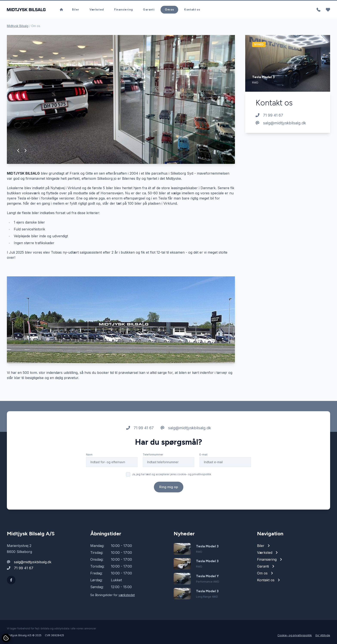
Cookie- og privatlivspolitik (295, 635)
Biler (76, 10)
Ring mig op (169, 487)
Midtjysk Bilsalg (18, 26)
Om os (169, 10)
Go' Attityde (323, 635)
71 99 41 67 (269, 115)
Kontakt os (192, 10)
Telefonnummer (153, 454)
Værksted (97, 10)
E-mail (203, 454)
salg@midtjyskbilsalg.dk (281, 123)
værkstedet (127, 595)
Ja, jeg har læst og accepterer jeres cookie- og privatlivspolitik (172, 474)
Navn (89, 454)
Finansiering (123, 10)
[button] (18, 151)
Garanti (149, 10)
